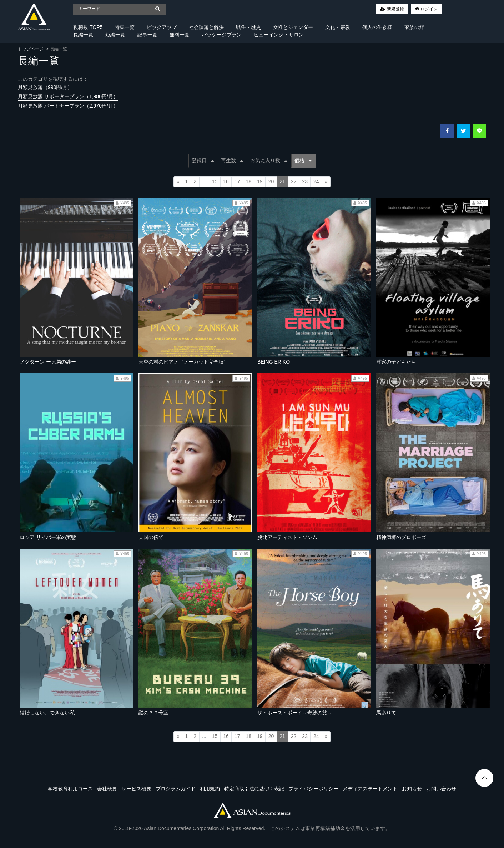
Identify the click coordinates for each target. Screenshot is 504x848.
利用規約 (210, 789)
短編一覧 (115, 35)
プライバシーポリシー (313, 789)
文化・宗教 (338, 27)
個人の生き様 (377, 27)
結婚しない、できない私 (47, 713)
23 (305, 181)
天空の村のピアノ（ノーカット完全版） (183, 362)
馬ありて (386, 713)
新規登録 (395, 9)
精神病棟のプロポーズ (401, 537)
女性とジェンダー (293, 27)
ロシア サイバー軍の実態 (48, 537)
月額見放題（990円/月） (45, 87)
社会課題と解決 (206, 27)
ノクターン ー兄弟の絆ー (48, 362)
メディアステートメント (370, 789)
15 (215, 181)
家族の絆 (414, 27)
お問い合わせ (441, 789)
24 (316, 181)
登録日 (203, 160)
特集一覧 (125, 27)
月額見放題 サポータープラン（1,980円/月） (68, 96)
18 (248, 181)
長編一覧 (83, 35)
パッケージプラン (222, 35)
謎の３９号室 (153, 713)
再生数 (232, 160)
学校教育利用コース (70, 789)
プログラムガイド (176, 789)
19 (260, 181)
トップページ (31, 49)
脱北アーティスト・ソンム (287, 537)
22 (294, 181)
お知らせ (412, 789)
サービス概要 (136, 789)
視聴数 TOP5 (88, 27)
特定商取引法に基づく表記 (254, 789)
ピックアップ (162, 27)
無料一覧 (180, 35)
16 (226, 181)
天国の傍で (151, 537)
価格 (303, 160)
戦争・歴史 (248, 27)
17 (237, 181)
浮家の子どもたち (396, 362)
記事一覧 (147, 35)
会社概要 (107, 789)
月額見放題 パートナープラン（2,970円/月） (68, 106)
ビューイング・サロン (279, 35)
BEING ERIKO (274, 362)
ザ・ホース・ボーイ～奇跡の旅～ (295, 713)
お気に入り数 (269, 160)
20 (271, 181)
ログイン (429, 9)
